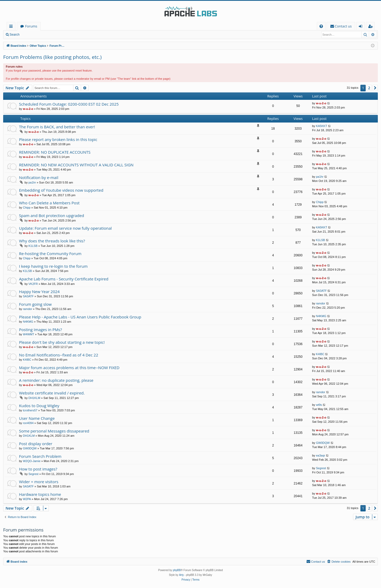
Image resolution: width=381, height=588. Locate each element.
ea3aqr (321, 455)
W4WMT (29, 334)
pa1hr (32, 182)
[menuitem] (321, 26)
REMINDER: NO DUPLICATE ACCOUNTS (55, 152)
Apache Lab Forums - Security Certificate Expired (64, 279)
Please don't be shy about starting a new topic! (62, 342)
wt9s (319, 405)
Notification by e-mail (39, 177)
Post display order (36, 444)
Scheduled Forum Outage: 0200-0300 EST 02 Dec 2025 (69, 104)
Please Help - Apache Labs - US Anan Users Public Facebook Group (80, 317)
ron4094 (28, 423)
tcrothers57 (30, 410)
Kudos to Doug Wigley (39, 406)
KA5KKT (322, 126)
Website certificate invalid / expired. (52, 393)
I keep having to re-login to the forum (53, 266)
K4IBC (27, 360)
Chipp (27, 208)
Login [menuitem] (362, 27)
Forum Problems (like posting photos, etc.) (52, 57)
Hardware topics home (40, 494)
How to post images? (38, 469)
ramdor (28, 309)
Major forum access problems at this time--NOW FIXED (69, 368)
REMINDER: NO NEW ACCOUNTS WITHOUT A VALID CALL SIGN (76, 165)
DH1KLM (34, 398)
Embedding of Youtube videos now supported (61, 190)
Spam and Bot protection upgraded (51, 215)
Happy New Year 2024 (39, 291)
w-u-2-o (28, 109)
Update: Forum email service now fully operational (65, 228)
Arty (181, 575)
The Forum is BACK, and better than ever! (57, 127)
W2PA (27, 499)
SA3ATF (28, 296)
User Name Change (37, 418)
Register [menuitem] (371, 27)
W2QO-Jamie (32, 461)
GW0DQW (30, 448)
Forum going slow (35, 304)
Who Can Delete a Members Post (49, 203)
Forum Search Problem (40, 456)
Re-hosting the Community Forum (50, 253)
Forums (31, 26)
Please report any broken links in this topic (58, 139)
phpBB (177, 570)
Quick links (12, 27)
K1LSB (33, 246)
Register (49, 35)
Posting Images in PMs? (41, 330)
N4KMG (28, 322)
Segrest (34, 474)
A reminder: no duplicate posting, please (56, 380)
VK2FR (33, 284)
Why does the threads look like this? (52, 241)
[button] (375, 88)
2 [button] (369, 88)
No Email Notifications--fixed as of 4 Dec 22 (59, 355)
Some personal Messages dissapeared (54, 431)
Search (15, 35)
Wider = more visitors (39, 482)
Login (31, 35)
